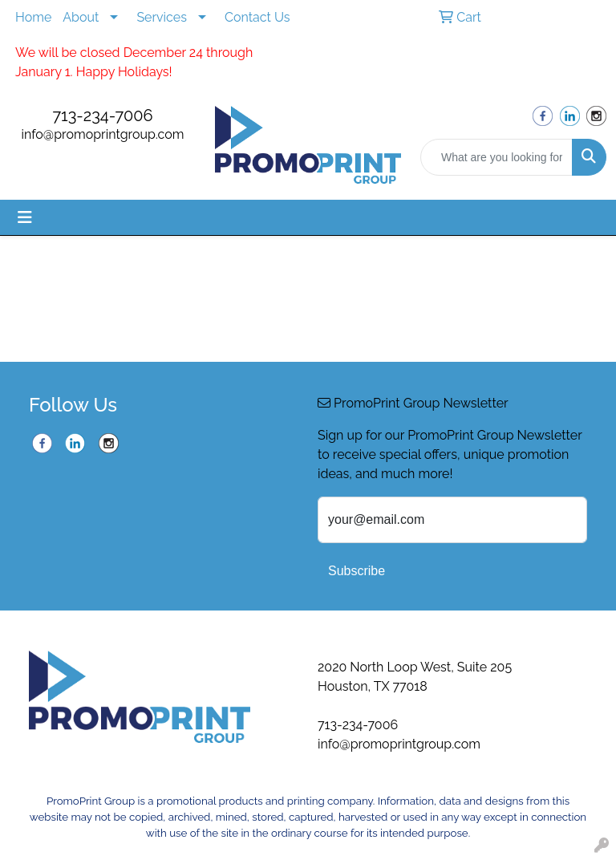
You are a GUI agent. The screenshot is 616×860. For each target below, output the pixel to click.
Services (162, 17)
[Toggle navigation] (25, 217)
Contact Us (257, 17)
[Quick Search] (496, 157)
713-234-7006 (102, 116)
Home (33, 17)
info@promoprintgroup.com (103, 134)
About (81, 17)
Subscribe (357, 571)
